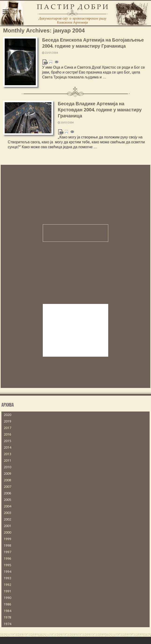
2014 (7, 447)
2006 (7, 493)
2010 (7, 467)
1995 (7, 565)
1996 (7, 559)
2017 (7, 428)
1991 (7, 591)
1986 (7, 604)
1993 (7, 578)
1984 (7, 611)
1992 (7, 585)
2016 (7, 434)
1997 (7, 552)
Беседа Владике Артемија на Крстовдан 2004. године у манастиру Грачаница (100, 110)
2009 (7, 474)
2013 (7, 454)
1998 (7, 545)
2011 (7, 461)
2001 (7, 526)
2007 (7, 487)
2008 (7, 480)
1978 (7, 617)
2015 (7, 441)
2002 (7, 519)
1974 (7, 624)
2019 (7, 421)
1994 (7, 572)
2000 (7, 532)
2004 (7, 506)
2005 (7, 500)
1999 (7, 539)
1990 (7, 598)
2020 (7, 415)
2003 (7, 513)
